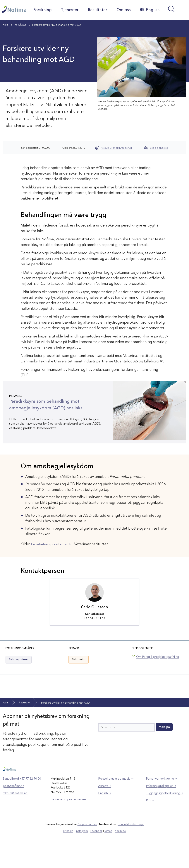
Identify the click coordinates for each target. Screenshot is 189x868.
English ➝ (105, 814)
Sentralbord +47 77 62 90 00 (22, 799)
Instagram (82, 851)
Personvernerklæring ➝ (162, 799)
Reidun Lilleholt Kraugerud (117, 168)
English (44, 30)
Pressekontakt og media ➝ (116, 799)
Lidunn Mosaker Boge (131, 845)
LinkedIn (69, 851)
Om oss (124, 10)
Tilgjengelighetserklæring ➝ (165, 814)
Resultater (98, 10)
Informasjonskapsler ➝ (161, 806)
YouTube (120, 851)
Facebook (97, 851)
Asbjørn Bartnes (87, 845)
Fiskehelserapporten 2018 (53, 564)
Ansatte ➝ (105, 806)
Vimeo (108, 851)
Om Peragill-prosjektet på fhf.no (158, 677)
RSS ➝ (150, 821)
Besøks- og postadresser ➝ (70, 820)
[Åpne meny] (175, 21)
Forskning (43, 10)
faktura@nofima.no (15, 814)
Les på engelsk (156, 168)
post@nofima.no (14, 806)
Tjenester (71, 10)
